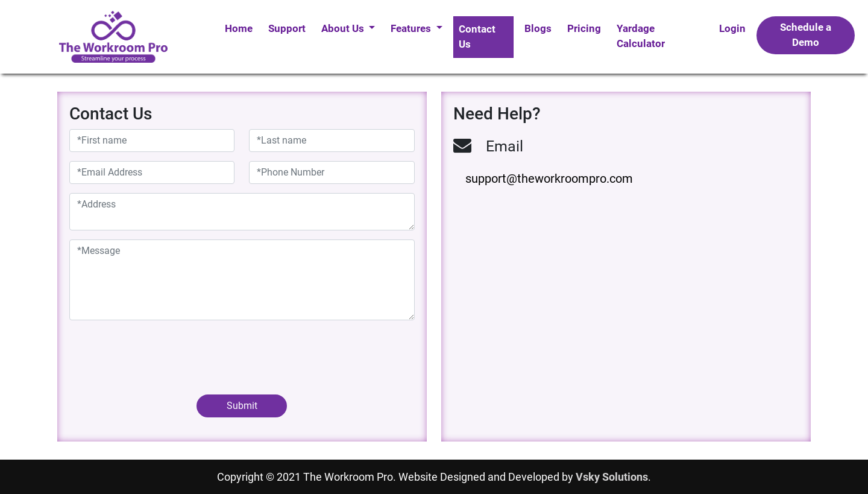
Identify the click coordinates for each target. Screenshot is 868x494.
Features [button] (412, 28)
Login (732, 28)
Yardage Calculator (641, 36)
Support (287, 28)
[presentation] (161, 353)
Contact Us (477, 37)
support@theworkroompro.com (549, 179)
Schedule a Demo (806, 35)
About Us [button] (344, 28)
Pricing (584, 28)
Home (239, 28)
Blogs (538, 28)
